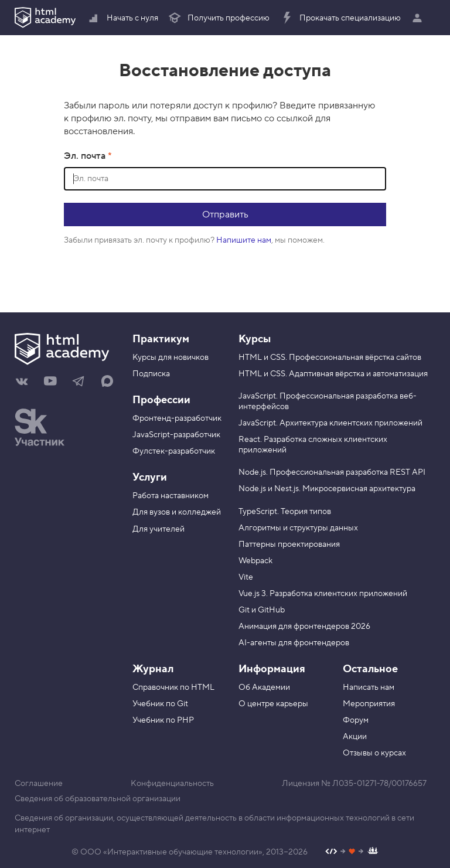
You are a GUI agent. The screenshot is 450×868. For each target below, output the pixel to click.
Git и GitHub (262, 610)
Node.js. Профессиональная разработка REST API (332, 472)
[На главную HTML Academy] (65, 350)
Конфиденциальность (172, 784)
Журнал (153, 669)
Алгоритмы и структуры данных (298, 528)
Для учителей (158, 529)
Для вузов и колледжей (177, 512)
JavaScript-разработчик (176, 435)
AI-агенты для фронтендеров (294, 643)
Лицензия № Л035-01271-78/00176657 (354, 784)
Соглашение (39, 784)
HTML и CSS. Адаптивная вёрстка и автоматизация (333, 374)
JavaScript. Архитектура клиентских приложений (330, 423)
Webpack (255, 561)
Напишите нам (244, 240)
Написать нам (369, 687)
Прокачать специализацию (340, 18)
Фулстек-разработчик (174, 451)
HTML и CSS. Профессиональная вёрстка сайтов (330, 358)
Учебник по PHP (163, 720)
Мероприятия (369, 704)
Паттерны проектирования (289, 544)
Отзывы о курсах (374, 753)
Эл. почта (86, 156)
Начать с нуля (122, 18)
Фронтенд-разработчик (177, 418)
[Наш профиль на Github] (352, 852)
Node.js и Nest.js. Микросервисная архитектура (327, 489)
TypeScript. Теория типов (285, 512)
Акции (355, 737)
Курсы (255, 339)
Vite (246, 577)
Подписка (151, 374)
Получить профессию (219, 18)
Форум (356, 720)
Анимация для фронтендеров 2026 (304, 627)
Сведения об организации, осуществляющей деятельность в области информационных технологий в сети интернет (214, 824)
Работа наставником (171, 496)
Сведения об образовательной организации (98, 799)
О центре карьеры (273, 704)
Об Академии (264, 687)
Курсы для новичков (171, 358)
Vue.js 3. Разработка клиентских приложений (323, 594)
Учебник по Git (160, 704)
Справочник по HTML (173, 687)
